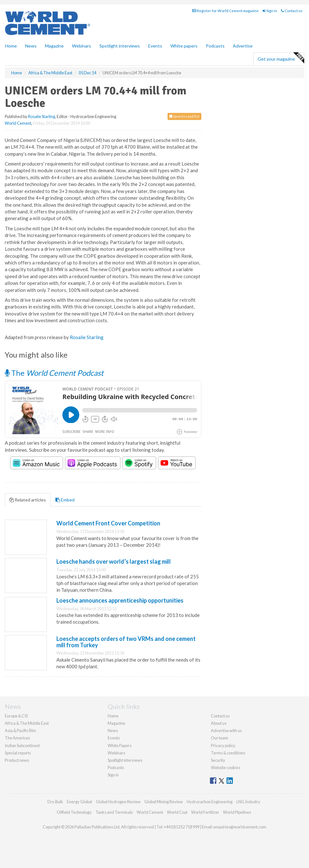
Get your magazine (281, 58)
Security (218, 760)
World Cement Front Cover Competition (108, 523)
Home (11, 46)
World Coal (177, 812)
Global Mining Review (164, 802)
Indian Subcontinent (22, 746)
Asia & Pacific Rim (20, 731)
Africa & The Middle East (27, 723)
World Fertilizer (205, 812)
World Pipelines (237, 812)
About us (219, 723)
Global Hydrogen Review (118, 802)
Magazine (54, 46)
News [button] (31, 46)
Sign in (270, 11)
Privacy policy (223, 746)
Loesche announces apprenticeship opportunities (120, 600)
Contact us (292, 11)
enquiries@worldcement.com (240, 827)
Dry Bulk (55, 802)
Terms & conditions (228, 753)
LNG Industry (248, 802)
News (113, 731)
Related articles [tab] (28, 500)
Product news (17, 760)
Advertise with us (226, 731)
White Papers (120, 746)
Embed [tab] (65, 500)
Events (155, 46)
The (54, 373)
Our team (219, 738)
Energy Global (79, 802)
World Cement (18, 123)
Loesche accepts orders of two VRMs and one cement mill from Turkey (126, 642)
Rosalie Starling (42, 116)
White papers (184, 46)
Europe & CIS (16, 716)
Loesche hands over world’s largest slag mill (114, 561)
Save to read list (184, 116)
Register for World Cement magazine (225, 11)
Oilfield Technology (74, 812)
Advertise (243, 46)
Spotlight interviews (120, 46)
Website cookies (226, 768)
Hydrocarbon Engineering (210, 802)
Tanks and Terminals (114, 812)
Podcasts (215, 46)
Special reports (18, 753)
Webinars (82, 46)
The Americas (17, 738)
